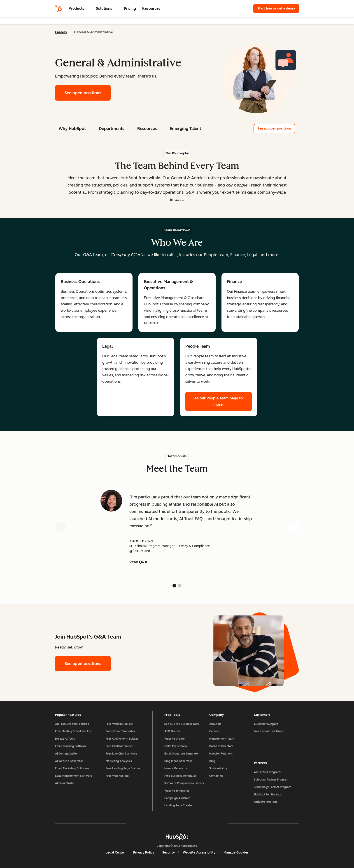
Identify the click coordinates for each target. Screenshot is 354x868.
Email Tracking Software (71, 746)
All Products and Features (72, 724)
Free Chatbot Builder (119, 746)
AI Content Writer (66, 754)
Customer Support (266, 724)
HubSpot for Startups (268, 795)
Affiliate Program (265, 802)
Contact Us (216, 776)
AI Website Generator (69, 761)
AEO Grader (172, 731)
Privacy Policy (144, 853)
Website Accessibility (199, 853)
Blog (212, 761)
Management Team (222, 739)
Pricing (130, 8)
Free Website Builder (119, 724)
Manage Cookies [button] (236, 853)
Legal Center (115, 853)
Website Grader (175, 739)
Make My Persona (176, 746)
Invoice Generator (176, 768)
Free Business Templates (180, 776)
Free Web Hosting (117, 776)
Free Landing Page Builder (123, 768)
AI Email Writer (65, 783)
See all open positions (276, 128)
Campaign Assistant (177, 798)
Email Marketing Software (72, 768)
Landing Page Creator (179, 805)
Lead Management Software (74, 776)
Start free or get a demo (276, 8)
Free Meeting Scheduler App (74, 731)
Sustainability (218, 768)
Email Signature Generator (182, 754)
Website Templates (177, 791)
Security (169, 853)
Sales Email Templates (120, 731)
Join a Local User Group (269, 731)
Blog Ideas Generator (178, 761)
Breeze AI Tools (65, 739)
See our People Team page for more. (218, 401)
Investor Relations (221, 754)
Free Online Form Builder (122, 739)
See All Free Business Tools (182, 724)
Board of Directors (221, 746)
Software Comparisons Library (184, 783)
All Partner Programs (268, 772)
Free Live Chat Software (121, 754)
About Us (215, 724)
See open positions (83, 93)
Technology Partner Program (273, 787)
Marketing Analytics (119, 761)
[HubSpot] (58, 9)
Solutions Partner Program (271, 780)
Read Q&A (138, 562)
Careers (61, 32)
